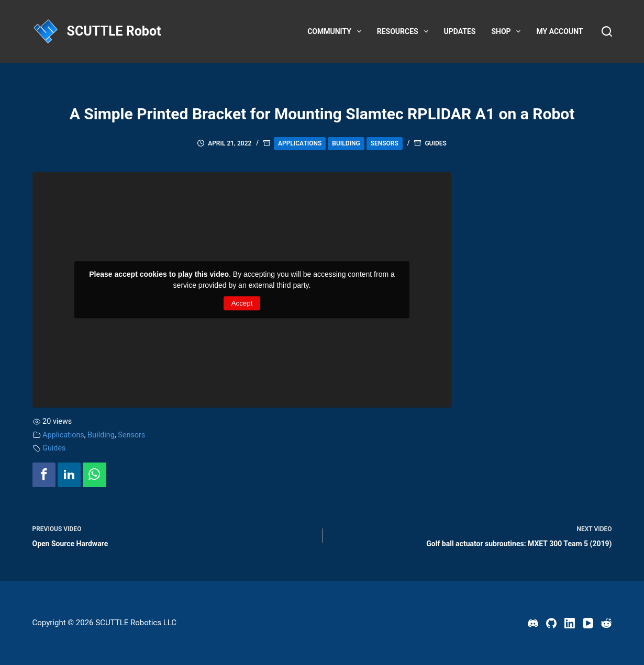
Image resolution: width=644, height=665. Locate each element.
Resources (405, 31)
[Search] (607, 31)
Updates (460, 31)
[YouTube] (588, 623)
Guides (435, 143)
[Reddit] (606, 623)
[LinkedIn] (570, 623)
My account (559, 31)
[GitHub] (551, 623)
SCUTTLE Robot (114, 31)
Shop (508, 31)
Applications (300, 143)
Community (336, 31)
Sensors (385, 143)
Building (346, 143)
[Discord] (533, 623)
